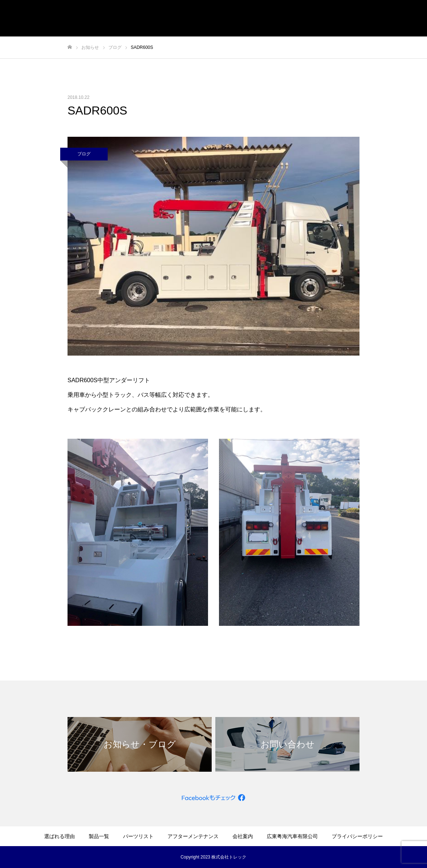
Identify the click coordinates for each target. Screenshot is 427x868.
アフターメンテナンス (193, 836)
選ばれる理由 (59, 836)
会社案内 (243, 836)
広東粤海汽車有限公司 (292, 836)
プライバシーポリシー (357, 836)
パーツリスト (138, 836)
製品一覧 (99, 836)
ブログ (84, 154)
